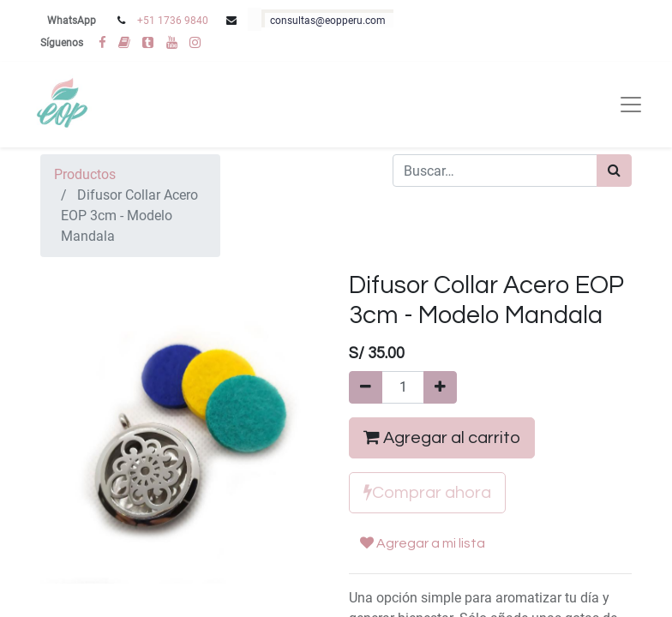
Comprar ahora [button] (427, 492)
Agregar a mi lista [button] (423, 543)
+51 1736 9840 (173, 21)
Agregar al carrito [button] (442, 437)
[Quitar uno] (366, 387)
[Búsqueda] (614, 171)
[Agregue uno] (440, 387)
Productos (85, 174)
